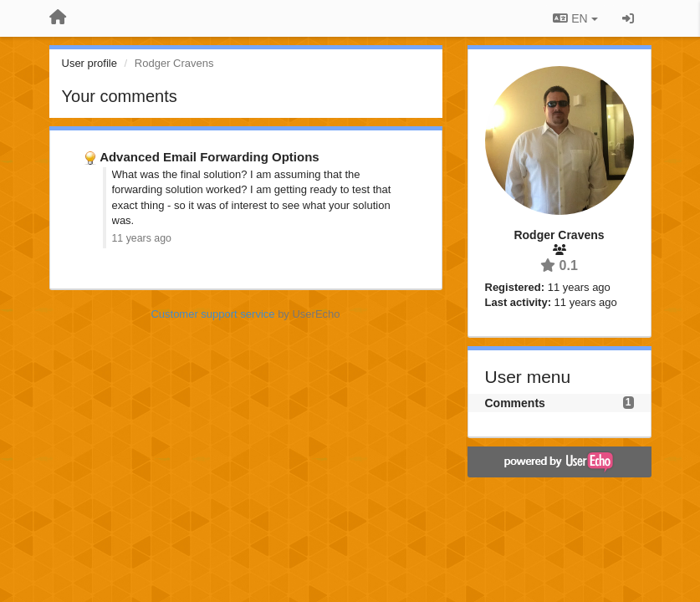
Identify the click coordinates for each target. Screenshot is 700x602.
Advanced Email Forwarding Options (209, 157)
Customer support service (212, 314)
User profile (89, 63)
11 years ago (142, 238)
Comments (515, 403)
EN (575, 18)
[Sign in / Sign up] (628, 18)
